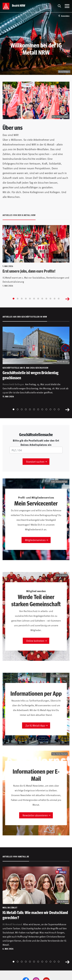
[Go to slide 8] (42, 299)
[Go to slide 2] (18, 299)
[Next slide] (67, 299)
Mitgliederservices (35, 540)
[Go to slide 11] (55, 299)
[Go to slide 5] (30, 299)
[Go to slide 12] (59, 299)
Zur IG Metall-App (35, 725)
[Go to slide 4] (26, 299)
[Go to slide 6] (34, 299)
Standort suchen (35, 462)
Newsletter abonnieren (35, 815)
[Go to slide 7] (38, 299)
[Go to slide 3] (22, 299)
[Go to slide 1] (14, 299)
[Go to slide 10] (50, 299)
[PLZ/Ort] (36, 450)
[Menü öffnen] (67, 6)
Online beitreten (35, 641)
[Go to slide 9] (46, 299)
